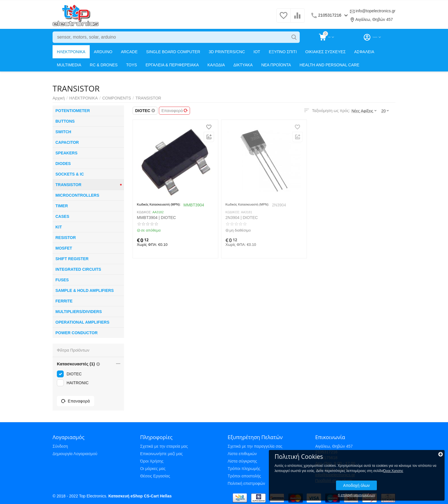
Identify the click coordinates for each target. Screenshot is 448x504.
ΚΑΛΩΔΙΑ (216, 65)
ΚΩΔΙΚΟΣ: (144, 212)
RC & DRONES (104, 65)
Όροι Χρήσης (152, 461)
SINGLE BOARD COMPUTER (173, 52)
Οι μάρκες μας (153, 469)
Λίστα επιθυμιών (242, 454)
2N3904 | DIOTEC (242, 218)
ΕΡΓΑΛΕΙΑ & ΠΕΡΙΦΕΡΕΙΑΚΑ (172, 65)
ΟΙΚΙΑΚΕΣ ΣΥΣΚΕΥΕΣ (326, 52)
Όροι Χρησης (394, 465)
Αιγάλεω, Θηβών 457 (374, 19)
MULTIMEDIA (69, 65)
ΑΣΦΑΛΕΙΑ (364, 52)
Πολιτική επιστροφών (246, 483)
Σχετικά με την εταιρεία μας (164, 446)
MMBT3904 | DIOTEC (156, 218)
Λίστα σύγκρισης (242, 461)
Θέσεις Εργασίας (155, 476)
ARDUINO (103, 52)
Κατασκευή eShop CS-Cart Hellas (140, 496)
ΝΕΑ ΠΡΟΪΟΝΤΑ (276, 65)
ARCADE (129, 52)
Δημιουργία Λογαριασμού (75, 454)
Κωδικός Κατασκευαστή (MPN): (159, 204)
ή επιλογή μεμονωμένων (404, 489)
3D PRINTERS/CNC (227, 52)
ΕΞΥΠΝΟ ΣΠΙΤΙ (283, 52)
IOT (257, 52)
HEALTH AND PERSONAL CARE (329, 65)
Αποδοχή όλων (404, 479)
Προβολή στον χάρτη (334, 481)
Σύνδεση (60, 446)
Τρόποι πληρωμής (244, 469)
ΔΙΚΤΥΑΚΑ (243, 65)
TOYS (132, 65)
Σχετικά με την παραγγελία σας (255, 446)
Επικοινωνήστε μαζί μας (161, 454)
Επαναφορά (175, 111)
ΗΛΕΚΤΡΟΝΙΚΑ (71, 52)
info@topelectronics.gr (375, 11)
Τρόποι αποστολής (244, 476)
